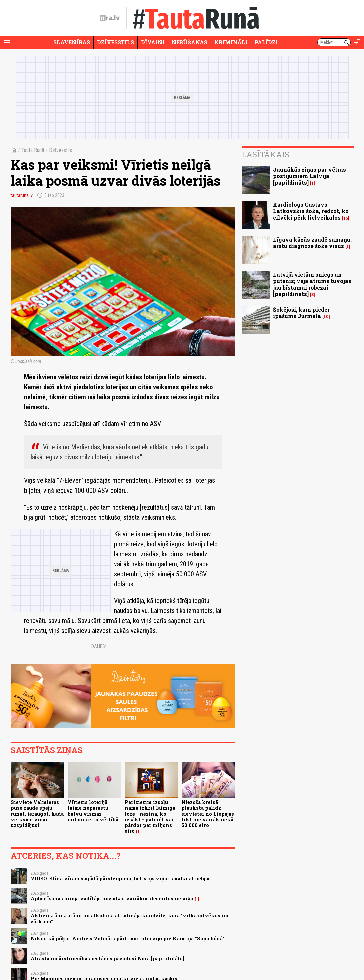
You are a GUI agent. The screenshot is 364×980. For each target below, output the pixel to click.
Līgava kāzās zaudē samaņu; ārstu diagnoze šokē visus (312, 243)
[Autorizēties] (357, 42)
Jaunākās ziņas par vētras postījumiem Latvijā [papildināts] (310, 176)
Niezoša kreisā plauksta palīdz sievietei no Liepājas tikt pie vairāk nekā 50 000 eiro (208, 814)
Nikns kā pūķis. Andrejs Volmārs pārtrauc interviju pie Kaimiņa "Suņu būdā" (128, 938)
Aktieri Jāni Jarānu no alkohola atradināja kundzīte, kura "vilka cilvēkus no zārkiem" (130, 918)
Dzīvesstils (115, 42)
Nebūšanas (189, 42)
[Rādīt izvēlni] (7, 42)
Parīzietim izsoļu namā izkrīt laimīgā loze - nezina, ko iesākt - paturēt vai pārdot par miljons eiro (150, 816)
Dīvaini (153, 42)
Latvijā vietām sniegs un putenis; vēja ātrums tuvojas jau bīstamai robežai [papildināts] (312, 284)
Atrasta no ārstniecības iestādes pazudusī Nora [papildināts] (107, 958)
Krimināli (231, 42)
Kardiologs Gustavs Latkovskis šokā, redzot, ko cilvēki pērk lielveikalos (311, 211)
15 (346, 218)
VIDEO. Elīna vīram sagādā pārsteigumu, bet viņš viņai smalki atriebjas (121, 878)
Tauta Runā (33, 150)
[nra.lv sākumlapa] (110, 18)
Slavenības (72, 42)
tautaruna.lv (22, 195)
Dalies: (99, 646)
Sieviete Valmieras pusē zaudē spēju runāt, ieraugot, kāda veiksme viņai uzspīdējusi (37, 814)
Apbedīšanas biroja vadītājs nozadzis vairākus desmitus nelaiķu (112, 898)
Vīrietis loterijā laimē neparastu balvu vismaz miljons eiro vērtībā (93, 811)
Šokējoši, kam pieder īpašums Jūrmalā (301, 313)
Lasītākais (266, 154)
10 (326, 317)
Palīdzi (266, 42)
